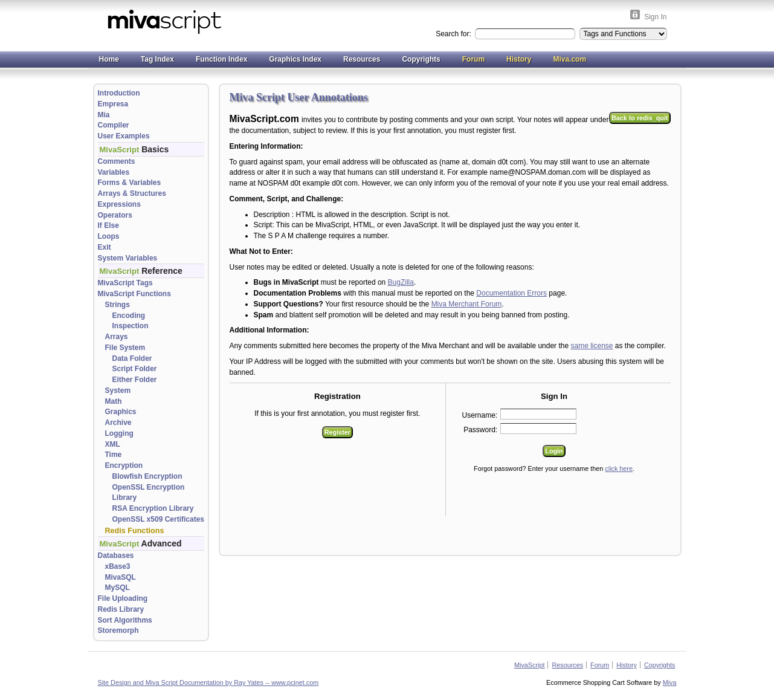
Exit (105, 247)
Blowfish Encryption (147, 476)
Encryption (124, 465)
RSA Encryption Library (153, 508)
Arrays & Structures (132, 193)
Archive (118, 423)
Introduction (119, 93)
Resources (362, 59)
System (118, 391)
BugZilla (401, 282)
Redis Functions (135, 531)
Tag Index (157, 59)
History (519, 59)
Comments (117, 161)
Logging (119, 433)
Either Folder (135, 380)
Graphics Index (295, 59)
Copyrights (421, 59)
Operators (115, 215)
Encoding (129, 316)
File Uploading (123, 598)
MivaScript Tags (125, 283)
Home (109, 59)
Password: (480, 430)
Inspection (131, 326)
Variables (114, 172)
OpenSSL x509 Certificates (159, 519)
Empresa (113, 104)
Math (114, 401)
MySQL (118, 588)
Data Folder (132, 358)
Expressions (119, 204)
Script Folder (135, 369)
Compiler (114, 125)
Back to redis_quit (640, 118)
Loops (109, 236)
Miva (670, 682)
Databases (116, 556)
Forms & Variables (130, 183)
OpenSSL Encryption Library (149, 493)
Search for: (454, 34)
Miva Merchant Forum (467, 304)
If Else (108, 225)
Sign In (655, 17)
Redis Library (121, 609)
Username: (480, 415)
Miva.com (569, 59)
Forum (473, 59)
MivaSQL (121, 577)
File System (125, 348)
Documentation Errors (511, 293)
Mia (104, 115)
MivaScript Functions (134, 294)
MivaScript (529, 665)
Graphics (121, 412)
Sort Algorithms (125, 620)
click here (619, 468)
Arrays (117, 337)
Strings (118, 305)
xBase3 (118, 566)
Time (114, 455)
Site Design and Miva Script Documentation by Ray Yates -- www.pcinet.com (208, 682)
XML (113, 444)
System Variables (128, 258)
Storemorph (118, 630)
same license (592, 346)
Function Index (221, 59)
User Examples (124, 136)
